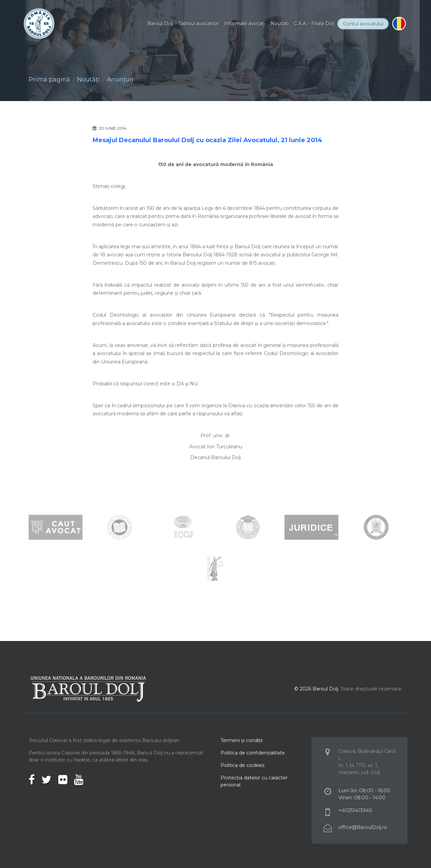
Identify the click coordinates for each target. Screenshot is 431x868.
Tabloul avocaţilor (199, 24)
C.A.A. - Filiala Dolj (314, 24)
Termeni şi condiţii (242, 740)
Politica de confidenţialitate (253, 753)
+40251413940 (355, 810)
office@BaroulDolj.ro (363, 827)
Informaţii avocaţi (245, 24)
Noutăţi (280, 24)
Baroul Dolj (160, 24)
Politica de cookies (242, 765)
